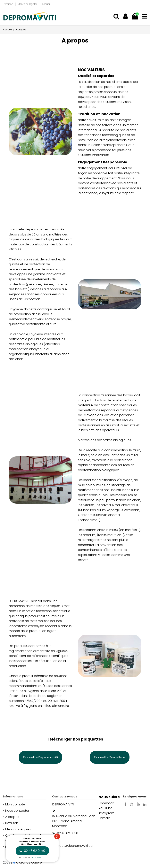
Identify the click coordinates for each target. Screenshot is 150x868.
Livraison (8, 4)
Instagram (106, 813)
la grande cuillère (29, 862)
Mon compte (15, 804)
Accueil (46, 4)
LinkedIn (104, 818)
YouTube (105, 808)
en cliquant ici (38, 857)
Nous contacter (17, 811)
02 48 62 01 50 (68, 833)
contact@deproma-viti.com (74, 846)
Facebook (106, 803)
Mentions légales (28, 4)
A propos (12, 817)
